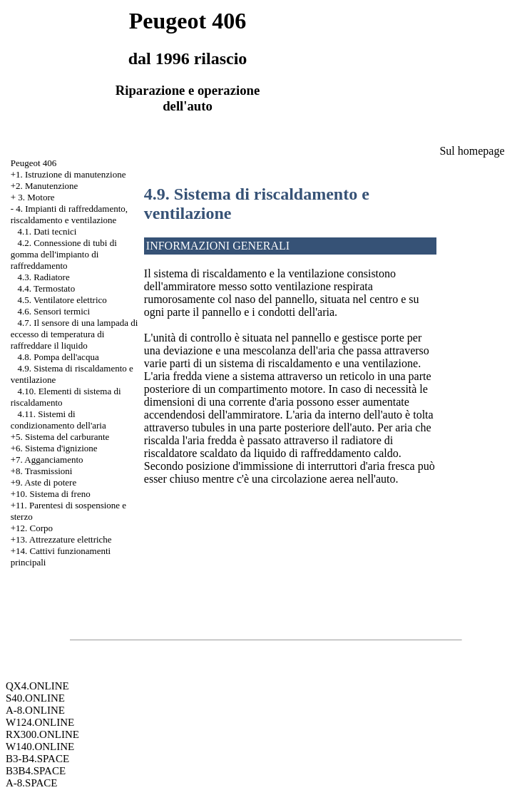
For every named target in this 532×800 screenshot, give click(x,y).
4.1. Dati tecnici (47, 231)
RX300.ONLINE (42, 734)
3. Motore (36, 197)
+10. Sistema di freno (51, 494)
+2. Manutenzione (45, 186)
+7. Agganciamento (47, 460)
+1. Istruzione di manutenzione (68, 174)
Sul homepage (472, 151)
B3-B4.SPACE (37, 759)
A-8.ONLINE (35, 710)
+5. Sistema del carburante (60, 437)
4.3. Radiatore (43, 277)
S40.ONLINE (35, 698)
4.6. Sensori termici (53, 311)
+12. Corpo (32, 528)
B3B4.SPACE (36, 771)
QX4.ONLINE (37, 686)
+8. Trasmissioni (42, 471)
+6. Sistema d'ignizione (54, 448)
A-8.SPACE (31, 783)
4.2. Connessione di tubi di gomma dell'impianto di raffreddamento (64, 254)
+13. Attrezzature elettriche (61, 539)
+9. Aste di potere (44, 482)
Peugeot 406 (34, 163)
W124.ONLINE (40, 722)
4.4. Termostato (46, 288)
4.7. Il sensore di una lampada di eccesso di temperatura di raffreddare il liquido (75, 334)
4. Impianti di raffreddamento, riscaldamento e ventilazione (69, 214)
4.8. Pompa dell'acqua (58, 357)
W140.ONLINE (40, 747)
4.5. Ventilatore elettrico (62, 300)
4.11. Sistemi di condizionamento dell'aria (58, 420)
